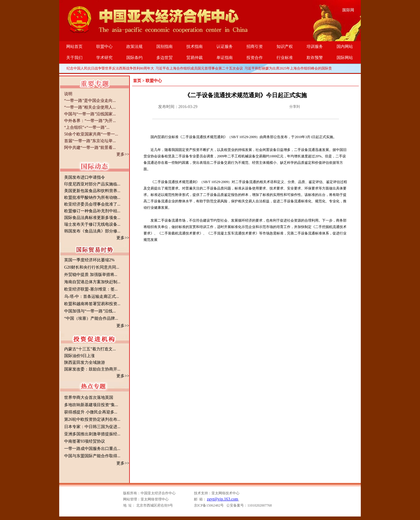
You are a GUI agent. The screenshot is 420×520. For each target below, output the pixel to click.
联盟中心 (104, 47)
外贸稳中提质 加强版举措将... (91, 275)
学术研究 (104, 58)
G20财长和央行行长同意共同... (92, 267)
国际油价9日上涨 (79, 356)
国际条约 (134, 58)
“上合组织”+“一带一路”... (87, 127)
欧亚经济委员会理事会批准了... (92, 204)
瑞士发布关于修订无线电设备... (92, 224)
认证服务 (225, 47)
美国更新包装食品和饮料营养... (92, 191)
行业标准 (285, 58)
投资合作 (255, 58)
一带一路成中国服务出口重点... (92, 449)
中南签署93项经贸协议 (85, 441)
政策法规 (134, 47)
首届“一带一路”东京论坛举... (90, 141)
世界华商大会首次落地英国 (89, 398)
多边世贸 (164, 58)
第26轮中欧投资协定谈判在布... (92, 419)
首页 (137, 81)
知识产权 (285, 47)
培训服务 (315, 47)
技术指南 (195, 47)
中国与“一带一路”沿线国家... (90, 114)
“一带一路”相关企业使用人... (90, 107)
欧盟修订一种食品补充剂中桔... (92, 211)
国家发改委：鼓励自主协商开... (92, 369)
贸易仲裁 (195, 58)
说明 (68, 94)
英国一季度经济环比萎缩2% (89, 260)
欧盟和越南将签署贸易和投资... (92, 304)
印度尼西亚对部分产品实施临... (92, 184)
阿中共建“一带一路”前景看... (90, 148)
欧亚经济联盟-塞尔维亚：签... (91, 289)
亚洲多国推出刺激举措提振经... (92, 434)
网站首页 (74, 47)
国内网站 (345, 47)
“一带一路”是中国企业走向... (90, 101)
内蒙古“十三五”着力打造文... (90, 349)
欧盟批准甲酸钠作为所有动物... (92, 198)
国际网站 (345, 58)
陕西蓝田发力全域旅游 (85, 362)
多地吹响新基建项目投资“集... (91, 405)
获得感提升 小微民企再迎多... (91, 412)
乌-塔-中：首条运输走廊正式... (92, 296)
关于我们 (74, 58)
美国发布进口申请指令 (85, 177)
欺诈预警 (315, 58)
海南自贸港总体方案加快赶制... (92, 282)
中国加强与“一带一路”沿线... (90, 311)
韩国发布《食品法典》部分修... (92, 231)
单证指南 (225, 58)
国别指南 (164, 47)
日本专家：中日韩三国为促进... (92, 427)
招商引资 (255, 47)
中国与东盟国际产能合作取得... (92, 456)
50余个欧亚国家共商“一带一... (91, 134)
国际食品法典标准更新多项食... (92, 218)
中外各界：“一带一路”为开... (90, 121)
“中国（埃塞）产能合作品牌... (91, 318)
